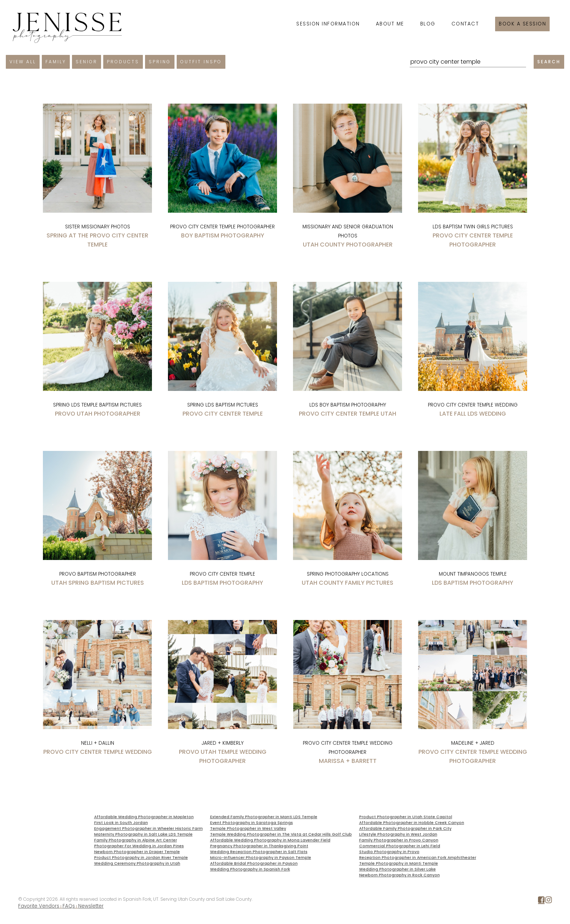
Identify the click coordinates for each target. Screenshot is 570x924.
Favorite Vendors (39, 906)
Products (123, 62)
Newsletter (91, 906)
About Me (390, 24)
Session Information (328, 24)
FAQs (69, 906)
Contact (465, 24)
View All (23, 62)
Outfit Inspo (201, 62)
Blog (428, 24)
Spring (160, 62)
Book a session (522, 24)
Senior (87, 62)
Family (56, 62)
